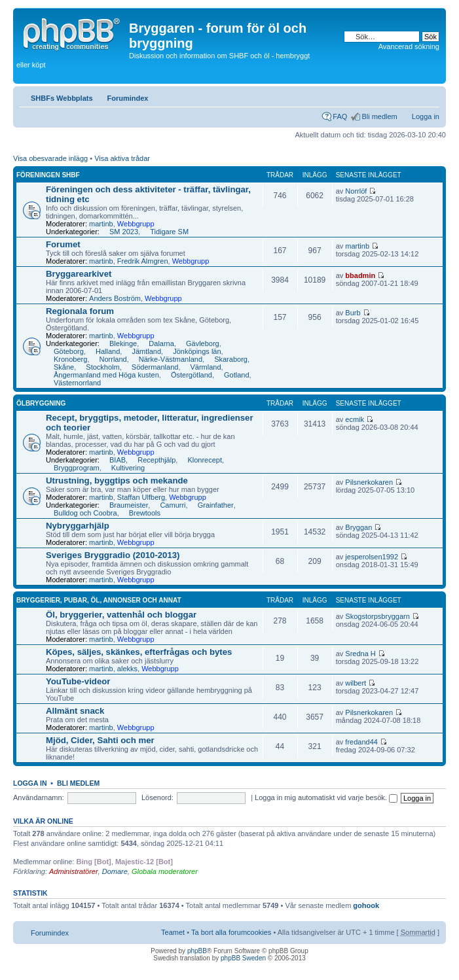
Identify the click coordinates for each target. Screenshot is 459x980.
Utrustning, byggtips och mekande (117, 481)
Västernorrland (77, 383)
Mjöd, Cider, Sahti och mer (100, 740)
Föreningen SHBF (48, 175)
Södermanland (155, 367)
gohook (366, 905)
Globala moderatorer (165, 871)
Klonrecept (205, 460)
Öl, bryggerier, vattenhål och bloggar (121, 615)
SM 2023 (124, 232)
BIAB (118, 460)
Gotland (237, 375)
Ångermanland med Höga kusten (106, 375)
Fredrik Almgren (143, 261)
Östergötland (192, 375)
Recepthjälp (156, 460)
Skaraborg (231, 359)
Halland (108, 351)
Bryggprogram (77, 468)
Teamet (173, 932)
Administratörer (74, 871)
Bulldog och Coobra (85, 513)
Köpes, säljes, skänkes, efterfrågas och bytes (139, 652)
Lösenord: (157, 797)
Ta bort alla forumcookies (231, 932)
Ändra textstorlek (430, 96)
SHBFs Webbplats (62, 98)
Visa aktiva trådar (122, 158)
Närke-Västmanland (171, 359)
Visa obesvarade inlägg (50, 158)
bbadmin (360, 275)
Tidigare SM (169, 232)
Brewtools (145, 513)
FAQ (340, 116)
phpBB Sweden (243, 958)
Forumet (63, 244)
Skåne (64, 367)
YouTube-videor (78, 681)
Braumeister (129, 505)
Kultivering (128, 468)
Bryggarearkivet (79, 274)
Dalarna (161, 343)
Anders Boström (115, 298)
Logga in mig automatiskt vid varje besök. (326, 797)
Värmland (206, 367)
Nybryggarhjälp (78, 526)
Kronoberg (70, 359)
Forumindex (128, 98)
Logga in (426, 116)
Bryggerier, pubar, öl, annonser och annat (99, 600)
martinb (101, 224)
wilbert (356, 683)
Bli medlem (379, 116)
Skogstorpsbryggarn (377, 616)
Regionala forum (80, 311)
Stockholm (102, 367)
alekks (127, 669)
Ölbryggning (41, 403)
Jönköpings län (197, 351)
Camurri (173, 505)
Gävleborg (203, 343)
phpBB (197, 951)
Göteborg (69, 351)
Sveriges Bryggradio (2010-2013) (113, 555)
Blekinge (123, 343)
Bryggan (358, 527)
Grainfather (216, 505)
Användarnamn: (39, 797)
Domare (115, 871)
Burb (353, 313)
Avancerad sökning (409, 46)
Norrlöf (356, 191)
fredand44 (361, 742)
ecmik (355, 419)
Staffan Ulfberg (141, 497)
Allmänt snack (75, 711)
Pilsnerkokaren (369, 482)
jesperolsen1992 (372, 557)
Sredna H (360, 654)
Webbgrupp (136, 224)
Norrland (113, 359)
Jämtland (146, 351)
